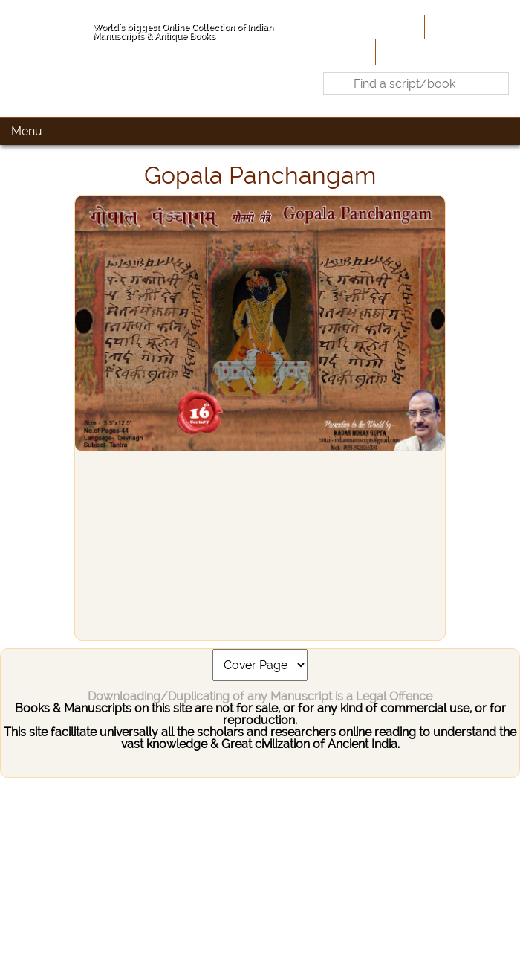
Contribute (457, 27)
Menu (27, 131)
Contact (402, 51)
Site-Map (344, 51)
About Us (392, 27)
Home (338, 27)
